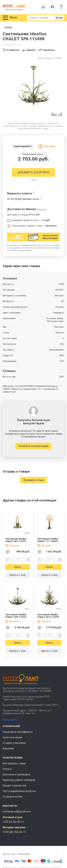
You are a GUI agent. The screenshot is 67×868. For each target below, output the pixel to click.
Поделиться (48, 50)
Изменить (42, 209)
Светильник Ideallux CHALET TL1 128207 (48, 540)
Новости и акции (12, 737)
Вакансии (8, 748)
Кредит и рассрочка (14, 785)
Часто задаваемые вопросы (19, 791)
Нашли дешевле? (23, 146)
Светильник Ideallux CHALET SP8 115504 (16, 616)
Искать (59, 18)
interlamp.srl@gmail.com (17, 812)
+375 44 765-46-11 (13, 822)
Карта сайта (10, 720)
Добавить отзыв (33, 480)
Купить (18, 567)
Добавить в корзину (34, 172)
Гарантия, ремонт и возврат (19, 780)
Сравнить (31, 50)
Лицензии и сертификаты (18, 732)
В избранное (13, 50)
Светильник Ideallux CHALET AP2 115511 (16, 540)
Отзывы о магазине (14, 743)
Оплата (7, 769)
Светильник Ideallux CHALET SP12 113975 (48, 616)
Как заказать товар (14, 763)
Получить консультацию (33, 446)
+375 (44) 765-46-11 (14, 832)
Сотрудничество (13, 797)
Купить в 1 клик (18, 575)
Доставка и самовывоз (16, 774)
